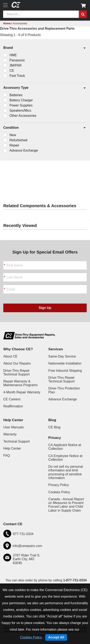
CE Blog (55, 427)
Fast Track (17, 76)
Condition (45, 128)
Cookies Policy (59, 492)
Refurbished (18, 140)
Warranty (10, 434)
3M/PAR (16, 65)
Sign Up (45, 308)
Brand (45, 48)
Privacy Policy (59, 485)
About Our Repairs (17, 363)
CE (12, 71)
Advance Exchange (24, 150)
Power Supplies (21, 105)
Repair (14, 145)
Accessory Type (45, 88)
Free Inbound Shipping (65, 371)
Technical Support (16, 441)
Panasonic (17, 60)
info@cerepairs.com (27, 546)
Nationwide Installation (65, 363)
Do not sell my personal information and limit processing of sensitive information (66, 472)
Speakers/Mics (20, 110)
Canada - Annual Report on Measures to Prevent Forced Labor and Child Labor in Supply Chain (66, 505)
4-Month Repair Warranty (22, 392)
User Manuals (14, 427)
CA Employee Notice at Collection (65, 458)
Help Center (12, 448)
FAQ (7, 455)
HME (13, 55)
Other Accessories (23, 116)
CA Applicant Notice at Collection (65, 447)
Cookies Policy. (31, 637)
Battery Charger (21, 100)
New (13, 135)
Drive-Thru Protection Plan (64, 390)
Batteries (16, 95)
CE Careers (12, 399)
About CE (10, 356)
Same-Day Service (62, 356)
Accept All (56, 637)
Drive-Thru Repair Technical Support (16, 372)
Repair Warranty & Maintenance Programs (20, 383)
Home (7, 23)
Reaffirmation (13, 406)
